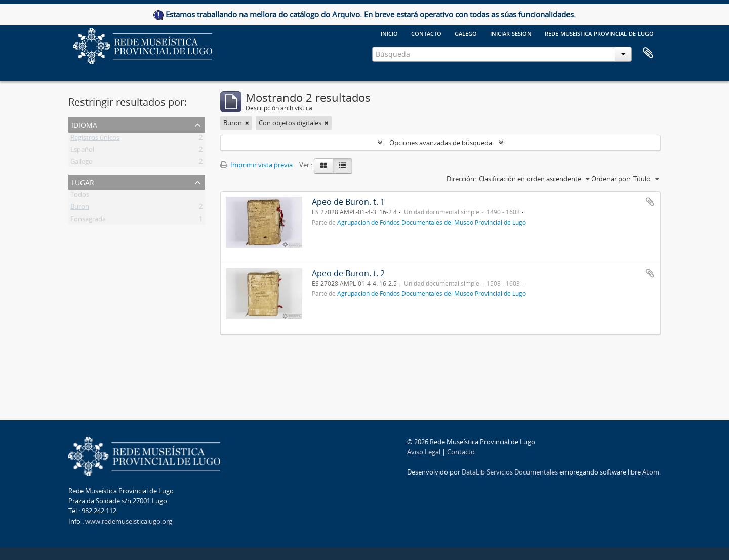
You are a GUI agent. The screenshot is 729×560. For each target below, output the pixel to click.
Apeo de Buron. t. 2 (348, 273)
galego (466, 33)
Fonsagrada (88, 221)
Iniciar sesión (511, 33)
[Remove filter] (247, 123)
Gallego (82, 163)
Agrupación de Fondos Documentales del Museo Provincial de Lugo (432, 222)
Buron (80, 208)
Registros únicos (95, 139)
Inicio (389, 33)
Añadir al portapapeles (650, 202)
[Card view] (323, 166)
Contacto (426, 33)
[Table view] (342, 166)
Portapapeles (648, 53)
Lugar (83, 181)
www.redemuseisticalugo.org (129, 521)
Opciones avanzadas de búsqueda (441, 143)
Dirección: (461, 179)
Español (82, 151)
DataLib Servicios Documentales (510, 472)
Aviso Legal (424, 452)
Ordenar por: (611, 179)
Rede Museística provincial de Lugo (599, 33)
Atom (651, 472)
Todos (80, 196)
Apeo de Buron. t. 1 (348, 202)
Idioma (84, 124)
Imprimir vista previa (256, 165)
